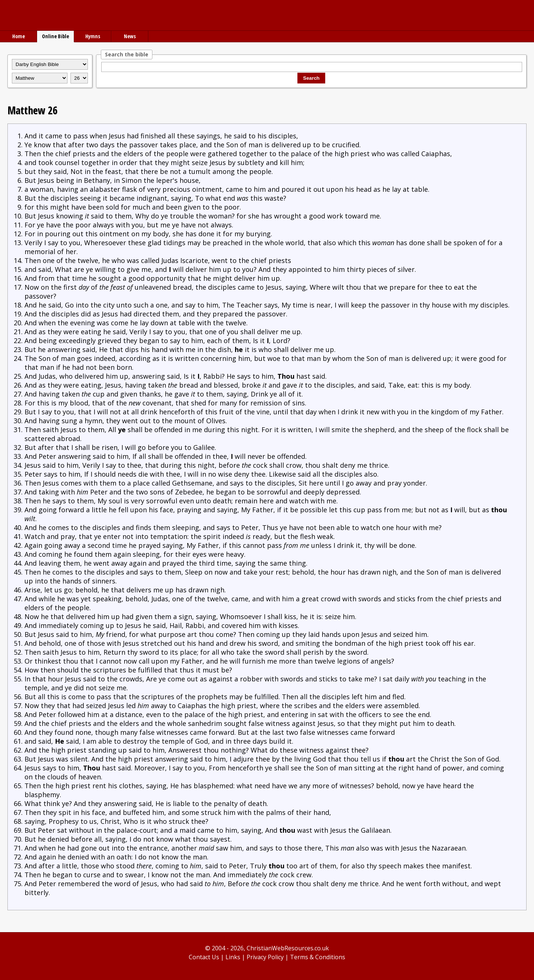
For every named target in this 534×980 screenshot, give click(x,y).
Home (19, 36)
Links (233, 957)
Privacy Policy (265, 957)
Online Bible (55, 36)
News (130, 36)
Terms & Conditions (318, 957)
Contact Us (204, 957)
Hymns (93, 36)
